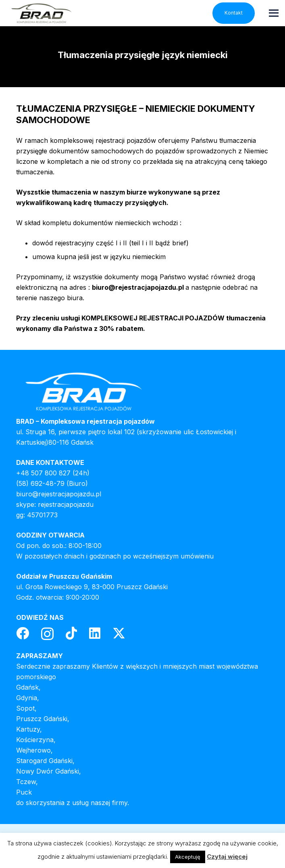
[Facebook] (23, 633)
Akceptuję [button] (188, 857)
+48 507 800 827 (43, 473)
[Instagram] (47, 634)
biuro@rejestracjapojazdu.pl (59, 494)
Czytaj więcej (227, 856)
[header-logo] (41, 13)
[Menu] (274, 13)
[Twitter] (119, 633)
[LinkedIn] (95, 633)
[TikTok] (71, 633)
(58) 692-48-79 (40, 483)
